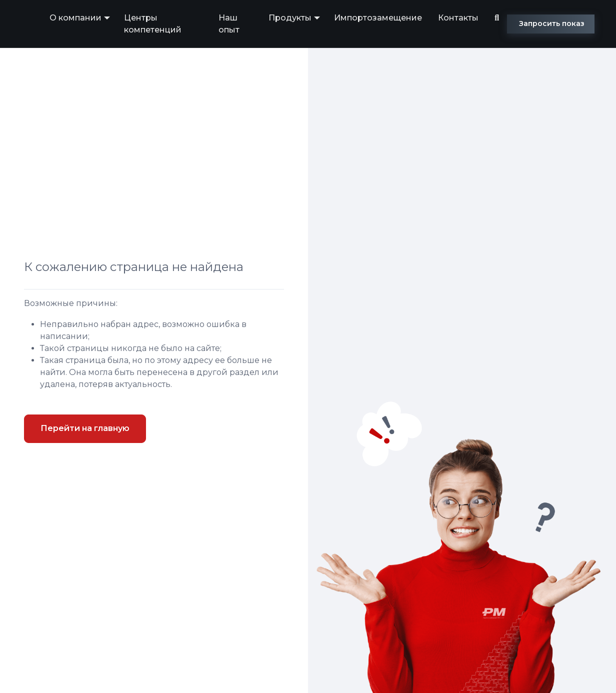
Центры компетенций (153, 24)
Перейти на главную (85, 428)
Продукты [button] (290, 18)
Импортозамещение (378, 18)
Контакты (458, 18)
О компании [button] (75, 18)
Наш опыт (229, 24)
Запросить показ (552, 23)
